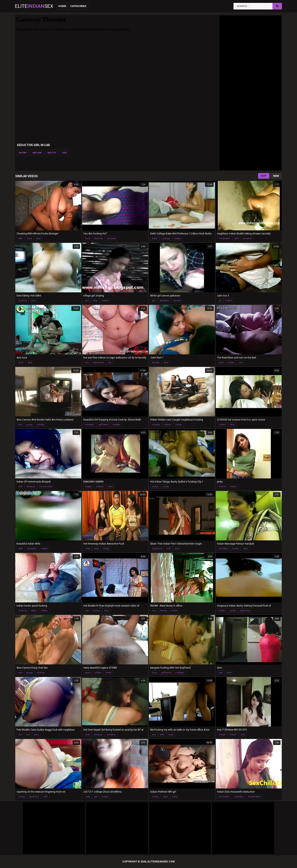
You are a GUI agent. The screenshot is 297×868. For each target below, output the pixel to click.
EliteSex (34, 6)
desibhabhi (254, 797)
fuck (29, 238)
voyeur (168, 425)
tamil (88, 673)
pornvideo (224, 797)
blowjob (31, 487)
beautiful (32, 549)
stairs (34, 611)
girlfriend (103, 425)
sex (87, 363)
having (163, 611)
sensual (111, 238)
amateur (248, 238)
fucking (23, 300)
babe (155, 238)
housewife (225, 238)
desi (38, 238)
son (241, 363)
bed (106, 611)
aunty (166, 487)
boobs (23, 153)
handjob (223, 549)
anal (96, 549)
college (166, 238)
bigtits (52, 153)
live (110, 363)
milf (168, 549)
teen (37, 735)
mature (37, 153)
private (116, 425)
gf (220, 300)
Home (62, 6)
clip (243, 735)
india (174, 797)
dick (221, 363)
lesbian (100, 487)
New (276, 176)
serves (177, 300)
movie (222, 735)
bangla (156, 363)
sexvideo (239, 797)
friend (222, 487)
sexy (88, 549)
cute (88, 797)
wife (21, 238)
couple (156, 425)
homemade (46, 487)
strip (95, 300)
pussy (29, 425)
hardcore (157, 549)
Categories (78, 6)
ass (28, 735)
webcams (98, 363)
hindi (108, 673)
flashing (99, 238)
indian (178, 238)
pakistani (164, 300)
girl (65, 153)
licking (40, 425)
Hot (264, 176)
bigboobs (245, 611)
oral (20, 487)
